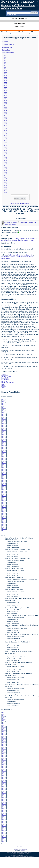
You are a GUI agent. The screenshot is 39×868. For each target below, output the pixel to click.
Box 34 (5, 110)
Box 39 (5, 119)
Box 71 (5, 172)
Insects (32, 257)
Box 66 (5, 164)
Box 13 (5, 75)
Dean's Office (4, 33)
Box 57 (5, 149)
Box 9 (5, 69)
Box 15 (5, 79)
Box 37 (5, 115)
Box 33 (5, 109)
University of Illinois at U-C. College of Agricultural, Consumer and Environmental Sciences (19, 239)
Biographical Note (7, 47)
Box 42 (5, 124)
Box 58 (5, 150)
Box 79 (5, 186)
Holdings (15, 32)
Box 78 (5, 184)
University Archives (6, 32)
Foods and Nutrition (22, 257)
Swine (8, 258)
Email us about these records (20, 203)
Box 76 (5, 181)
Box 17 (5, 82)
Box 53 (5, 142)
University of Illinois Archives (18, 5)
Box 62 (5, 157)
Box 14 (5, 77)
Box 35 (5, 112)
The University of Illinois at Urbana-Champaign (23, 857)
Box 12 (5, 74)
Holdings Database (12, 8)
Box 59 (5, 152)
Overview (5, 42)
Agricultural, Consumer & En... (27, 32)
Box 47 (5, 132)
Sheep (3, 258)
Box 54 (5, 144)
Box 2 (5, 57)
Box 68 (5, 167)
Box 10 (5, 70)
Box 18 (5, 84)
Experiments (5, 257)
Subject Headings (19, 26)
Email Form (23, 850)
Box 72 (5, 174)
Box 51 (5, 139)
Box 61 (5, 155)
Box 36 (5, 114)
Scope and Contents (8, 44)
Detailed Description (8, 53)
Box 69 (5, 169)
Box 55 (5, 145)
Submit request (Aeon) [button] (9, 222)
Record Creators (19, 29)
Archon (18, 856)
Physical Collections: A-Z (19, 21)
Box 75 (5, 179)
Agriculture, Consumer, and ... (17, 33)
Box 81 (5, 189)
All (3, 530)
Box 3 (5, 59)
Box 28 (5, 100)
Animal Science (20, 255)
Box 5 (5, 62)
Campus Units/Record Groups (19, 18)
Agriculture (12, 255)
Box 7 (5, 65)
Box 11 (5, 72)
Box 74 (5, 177)
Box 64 (5, 160)
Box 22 (5, 90)
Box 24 (5, 94)
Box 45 (5, 129)
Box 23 (5, 92)
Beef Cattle (30, 255)
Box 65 (5, 162)
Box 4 (5, 60)
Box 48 (5, 134)
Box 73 (5, 176)
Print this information (9, 224)
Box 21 (5, 89)
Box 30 (5, 104)
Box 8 (5, 67)
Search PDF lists (11, 15)
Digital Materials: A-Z (19, 24)
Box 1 (5, 55)
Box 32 (5, 107)
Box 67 (5, 165)
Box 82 (5, 191)
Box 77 (5, 182)
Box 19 (5, 85)
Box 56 (5, 147)
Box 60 (5, 154)
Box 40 (5, 120)
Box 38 (5, 117)
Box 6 (5, 64)
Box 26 (5, 97)
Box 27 (5, 99)
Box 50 (5, 137)
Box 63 (5, 159)
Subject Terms (6, 50)
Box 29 (5, 102)
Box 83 (5, 192)
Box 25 (5, 95)
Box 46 (5, 130)
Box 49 (5, 135)
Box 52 (5, 140)
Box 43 (5, 125)
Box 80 (5, 187)
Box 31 (5, 105)
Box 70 (5, 170)
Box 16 (5, 80)
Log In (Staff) (20, 846)
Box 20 (5, 87)
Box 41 (5, 122)
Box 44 (5, 127)
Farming (13, 257)
